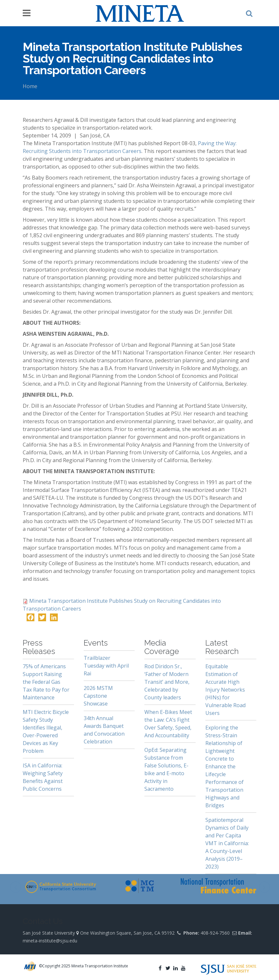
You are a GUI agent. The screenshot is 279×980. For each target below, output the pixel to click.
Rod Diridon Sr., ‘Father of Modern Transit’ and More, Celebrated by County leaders (167, 682)
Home (30, 86)
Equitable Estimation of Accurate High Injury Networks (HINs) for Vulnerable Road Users (225, 690)
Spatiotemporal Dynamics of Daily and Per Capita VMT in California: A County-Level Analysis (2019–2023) (227, 843)
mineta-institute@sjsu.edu (50, 941)
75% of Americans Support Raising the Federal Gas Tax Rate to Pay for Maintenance (46, 682)
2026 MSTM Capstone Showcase (98, 696)
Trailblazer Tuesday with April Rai (106, 666)
